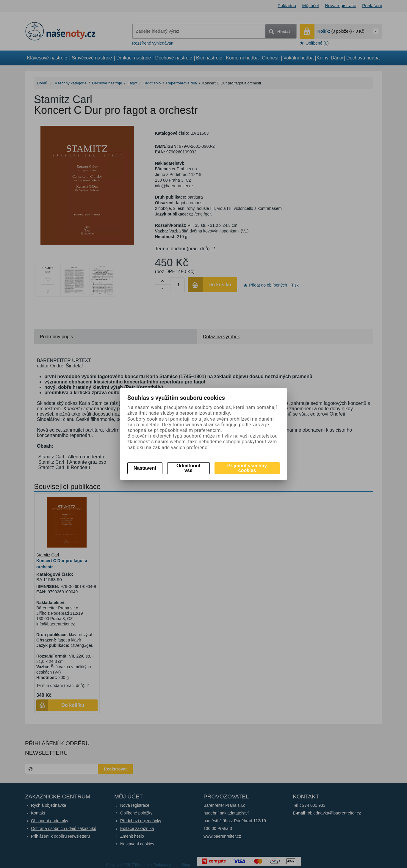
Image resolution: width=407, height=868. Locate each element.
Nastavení (145, 468)
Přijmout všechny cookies (247, 468)
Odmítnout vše (188, 468)
